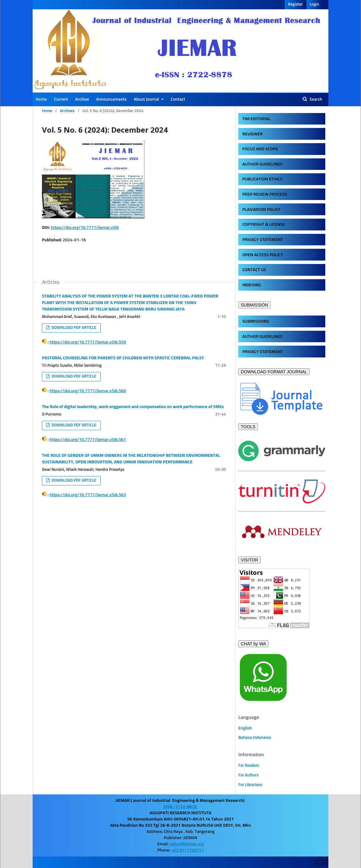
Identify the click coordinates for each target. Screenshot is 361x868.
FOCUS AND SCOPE (260, 149)
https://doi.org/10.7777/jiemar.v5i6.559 (88, 342)
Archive (82, 99)
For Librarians (250, 785)
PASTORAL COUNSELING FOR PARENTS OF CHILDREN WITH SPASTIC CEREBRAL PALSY (123, 358)
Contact (178, 99)
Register (295, 5)
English (245, 728)
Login (314, 5)
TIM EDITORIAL (256, 119)
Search (315, 99)
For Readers (249, 766)
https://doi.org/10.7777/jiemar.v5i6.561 (88, 440)
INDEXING (252, 285)
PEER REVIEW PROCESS (265, 194)
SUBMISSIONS (256, 321)
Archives (67, 111)
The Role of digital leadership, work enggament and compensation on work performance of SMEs (133, 407)
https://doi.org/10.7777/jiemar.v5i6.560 (88, 391)
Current (61, 99)
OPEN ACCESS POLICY (263, 255)
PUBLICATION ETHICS (262, 179)
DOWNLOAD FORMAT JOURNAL (274, 372)
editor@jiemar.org (187, 844)
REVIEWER (252, 134)
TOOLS (248, 427)
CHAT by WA (253, 644)
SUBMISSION (254, 305)
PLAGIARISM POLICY (261, 210)
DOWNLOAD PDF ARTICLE (73, 328)
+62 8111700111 (187, 850)
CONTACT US (254, 270)
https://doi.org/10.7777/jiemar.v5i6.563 (88, 495)
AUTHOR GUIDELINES (262, 164)
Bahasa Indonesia (255, 738)
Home (41, 99)
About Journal (147, 99)
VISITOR (249, 560)
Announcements (112, 99)
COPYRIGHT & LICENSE (264, 225)
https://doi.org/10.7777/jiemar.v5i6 (85, 228)
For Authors (249, 775)
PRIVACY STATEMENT (263, 240)
